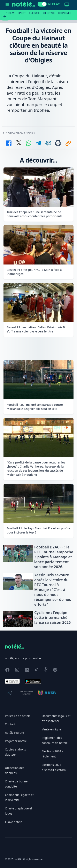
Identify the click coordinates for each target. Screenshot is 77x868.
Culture (34, 13)
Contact (10, 724)
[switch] (42, 4)
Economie (64, 13)
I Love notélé (14, 822)
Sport (22, 13)
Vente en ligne (52, 729)
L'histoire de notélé (18, 716)
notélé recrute (14, 733)
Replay (10, 13)
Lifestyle (49, 13)
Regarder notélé (16, 741)
